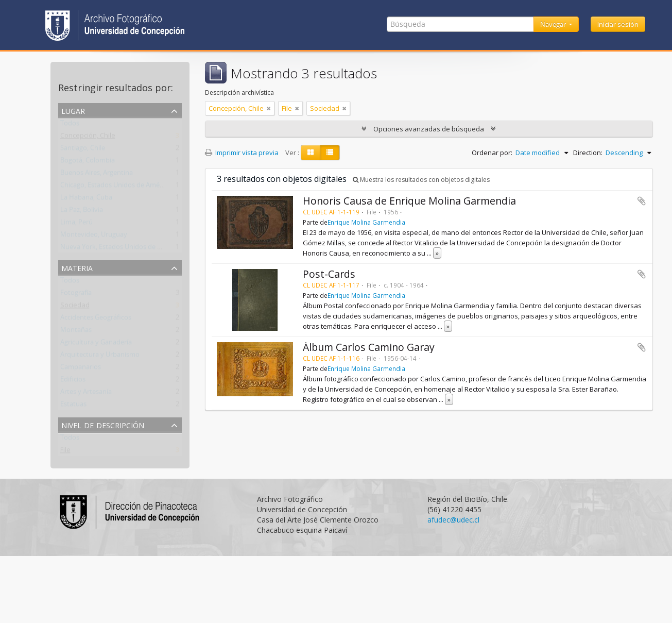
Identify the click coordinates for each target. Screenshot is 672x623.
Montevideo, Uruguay (94, 237)
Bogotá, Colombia (88, 162)
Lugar (73, 110)
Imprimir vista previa (242, 153)
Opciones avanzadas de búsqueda (429, 129)
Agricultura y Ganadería (96, 344)
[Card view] (311, 153)
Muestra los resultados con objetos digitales (421, 180)
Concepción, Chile (88, 138)
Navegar (554, 24)
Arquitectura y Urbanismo (100, 357)
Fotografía (76, 295)
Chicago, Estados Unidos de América (115, 187)
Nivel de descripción (103, 424)
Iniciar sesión (618, 24)
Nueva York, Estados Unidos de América (121, 249)
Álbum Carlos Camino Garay (369, 347)
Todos (70, 125)
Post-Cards (329, 274)
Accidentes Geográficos (96, 319)
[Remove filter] (269, 108)
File (65, 452)
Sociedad (75, 307)
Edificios (73, 381)
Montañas (76, 332)
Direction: (588, 153)
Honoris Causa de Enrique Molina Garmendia (409, 201)
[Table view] (330, 153)
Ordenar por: (492, 153)
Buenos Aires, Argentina (97, 175)
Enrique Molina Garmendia (366, 222)
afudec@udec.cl (453, 520)
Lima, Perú (76, 224)
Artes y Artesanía (86, 394)
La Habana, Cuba (86, 199)
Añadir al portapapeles (642, 201)
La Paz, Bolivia (82, 212)
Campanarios (81, 369)
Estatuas (73, 406)
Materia (77, 267)
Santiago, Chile (83, 150)
